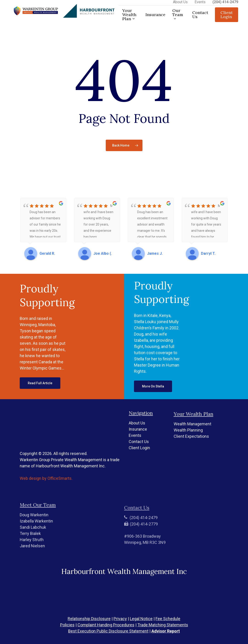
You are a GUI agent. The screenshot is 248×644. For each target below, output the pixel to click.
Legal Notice (141, 619)
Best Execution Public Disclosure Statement (108, 631)
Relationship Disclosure (89, 619)
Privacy (120, 619)
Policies (67, 625)
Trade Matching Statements (163, 625)
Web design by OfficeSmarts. (46, 493)
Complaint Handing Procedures (106, 625)
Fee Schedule (168, 619)
